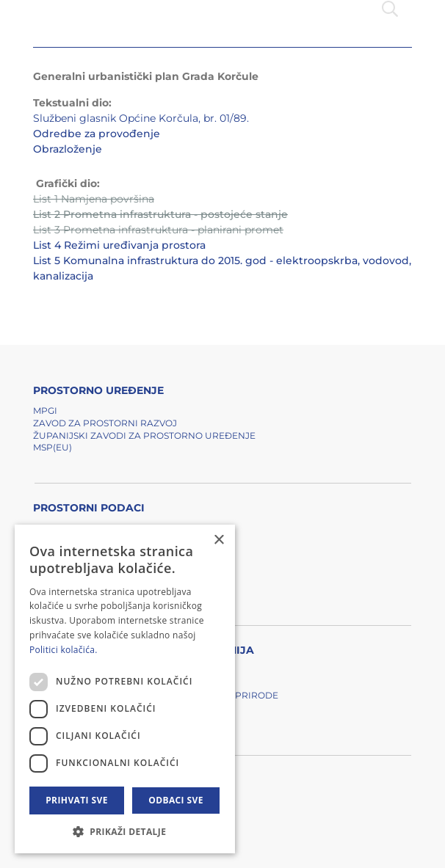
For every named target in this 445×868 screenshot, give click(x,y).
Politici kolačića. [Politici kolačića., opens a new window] (64, 650)
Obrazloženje (68, 149)
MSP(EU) (53, 447)
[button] (125, 831)
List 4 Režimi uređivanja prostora (119, 245)
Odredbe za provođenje (97, 134)
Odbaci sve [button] (176, 800)
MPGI (45, 411)
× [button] (218, 540)
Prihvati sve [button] (77, 800)
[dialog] (125, 689)
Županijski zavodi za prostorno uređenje (144, 435)
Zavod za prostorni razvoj (105, 423)
